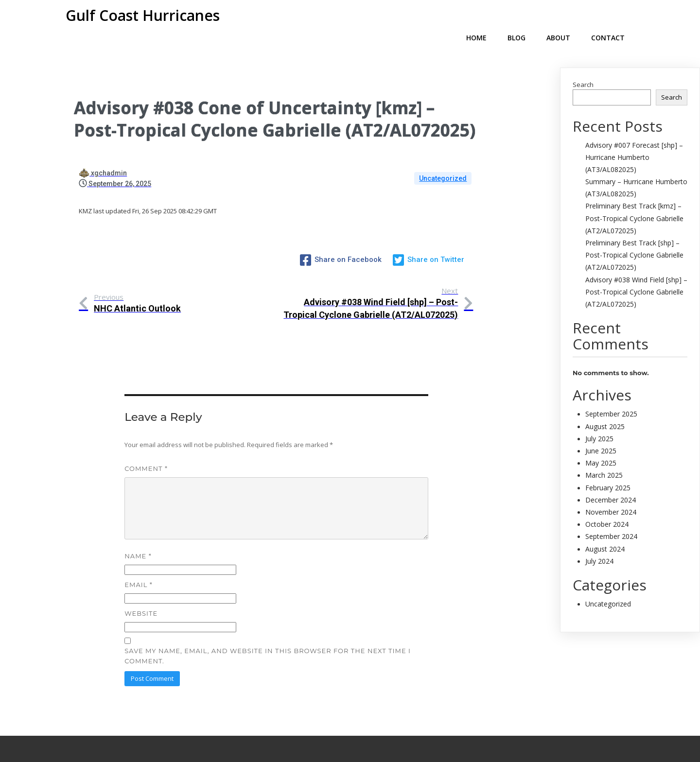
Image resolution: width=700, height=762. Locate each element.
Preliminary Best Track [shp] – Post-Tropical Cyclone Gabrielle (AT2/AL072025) (634, 239)
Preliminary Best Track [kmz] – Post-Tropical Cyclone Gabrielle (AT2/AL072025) (634, 202)
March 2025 (604, 459)
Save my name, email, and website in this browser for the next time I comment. (268, 621)
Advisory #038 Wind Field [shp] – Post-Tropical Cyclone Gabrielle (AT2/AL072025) (636, 276)
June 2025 (601, 435)
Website (141, 579)
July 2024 (599, 546)
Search (583, 69)
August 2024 (605, 533)
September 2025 (611, 398)
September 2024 (611, 521)
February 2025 (608, 472)
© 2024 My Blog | (308, 731)
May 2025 (601, 447)
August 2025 (605, 411)
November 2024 (611, 496)
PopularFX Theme (390, 731)
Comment (146, 434)
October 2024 (607, 509)
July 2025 (599, 423)
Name (138, 521)
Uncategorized (443, 163)
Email (138, 550)
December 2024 (611, 484)
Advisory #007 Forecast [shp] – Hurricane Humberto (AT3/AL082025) (634, 142)
